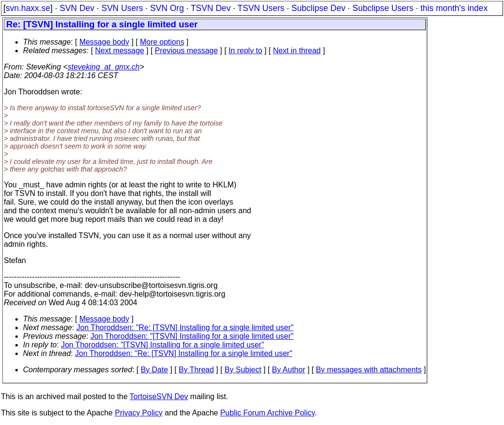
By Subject (243, 370)
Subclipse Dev (318, 8)
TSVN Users (261, 8)
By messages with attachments (369, 370)
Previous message (187, 51)
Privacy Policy (139, 413)
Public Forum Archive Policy (267, 413)
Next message (119, 51)
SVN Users (122, 8)
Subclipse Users (383, 8)
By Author (288, 370)
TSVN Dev (211, 8)
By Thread (197, 370)
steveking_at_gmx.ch (104, 67)
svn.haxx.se (28, 8)
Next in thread (297, 51)
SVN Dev (77, 8)
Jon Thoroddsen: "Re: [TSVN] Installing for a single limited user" (185, 327)
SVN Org (167, 8)
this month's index (454, 8)
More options (162, 42)
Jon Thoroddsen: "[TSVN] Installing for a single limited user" (192, 336)
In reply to (246, 51)
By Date (154, 370)
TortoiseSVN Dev (159, 396)
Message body (104, 42)
